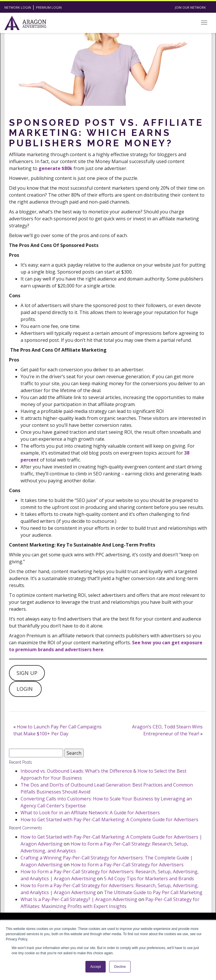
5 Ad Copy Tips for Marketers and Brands (149, 879)
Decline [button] (120, 967)
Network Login (18, 7)
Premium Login (49, 7)
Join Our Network (190, 7)
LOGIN (25, 689)
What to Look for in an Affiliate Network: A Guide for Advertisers (90, 813)
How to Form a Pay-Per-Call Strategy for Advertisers (127, 865)
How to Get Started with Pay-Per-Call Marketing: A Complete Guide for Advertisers (109, 820)
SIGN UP (27, 673)
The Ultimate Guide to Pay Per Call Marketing (153, 892)
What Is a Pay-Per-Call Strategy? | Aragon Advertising (79, 899)
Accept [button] (96, 967)
